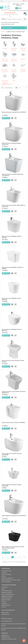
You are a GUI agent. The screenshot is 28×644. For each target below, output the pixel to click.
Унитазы (5, 49)
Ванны (3, 589)
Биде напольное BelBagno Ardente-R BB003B (13, 268)
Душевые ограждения (7, 596)
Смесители (4, 587)
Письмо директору (6, 571)
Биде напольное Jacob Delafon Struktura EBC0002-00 (14, 392)
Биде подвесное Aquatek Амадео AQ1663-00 (12, 485)
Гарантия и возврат (6, 574)
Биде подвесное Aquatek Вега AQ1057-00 (14, 516)
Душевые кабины (6, 600)
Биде (14, 81)
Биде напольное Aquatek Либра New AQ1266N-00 (13, 175)
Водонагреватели (6, 605)
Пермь (25, 1)
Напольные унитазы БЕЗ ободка (5, 60)
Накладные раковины (23, 71)
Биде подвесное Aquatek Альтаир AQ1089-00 (12, 454)
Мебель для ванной (6, 598)
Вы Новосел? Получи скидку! (8, 24)
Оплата (3, 576)
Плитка (3, 607)
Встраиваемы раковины (5, 71)
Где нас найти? (5, 612)
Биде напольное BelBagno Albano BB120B (12, 237)
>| (7, 559)
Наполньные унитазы (14, 49)
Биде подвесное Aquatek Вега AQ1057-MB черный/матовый (13, 547)
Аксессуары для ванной (7, 594)
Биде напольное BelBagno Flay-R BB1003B (11, 299)
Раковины (23, 59)
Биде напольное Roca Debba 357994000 (13, 422)
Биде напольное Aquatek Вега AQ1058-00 (14, 112)
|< (3, 557)
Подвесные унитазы (23, 49)
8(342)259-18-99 (10, 13)
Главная (3, 32)
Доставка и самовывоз (7, 578)
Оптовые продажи (6, 582)
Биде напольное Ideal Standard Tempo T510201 (13, 361)
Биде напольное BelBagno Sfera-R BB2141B (12, 330)
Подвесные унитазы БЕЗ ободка (14, 60)
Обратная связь (5, 614)
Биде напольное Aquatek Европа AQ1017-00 (11, 144)
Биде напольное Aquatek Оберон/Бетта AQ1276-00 (14, 206)
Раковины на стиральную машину (5, 82)
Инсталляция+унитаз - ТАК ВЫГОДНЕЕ (10, 22)
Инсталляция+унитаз (7, 591)
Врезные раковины (14, 71)
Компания (4, 573)
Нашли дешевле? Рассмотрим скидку (11, 580)
